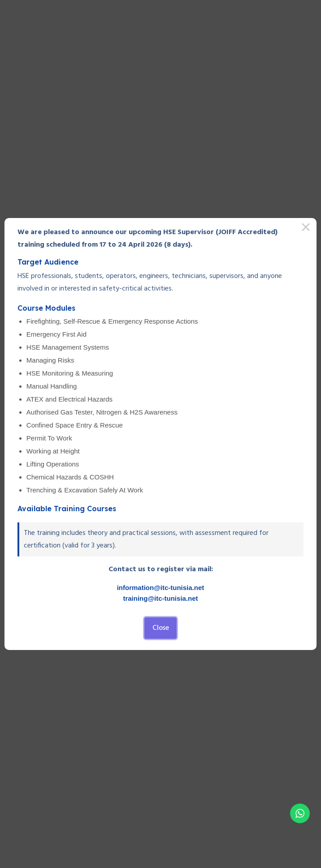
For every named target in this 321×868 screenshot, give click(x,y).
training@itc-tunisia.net (160, 598)
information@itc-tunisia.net (161, 588)
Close (161, 628)
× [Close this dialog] (306, 229)
